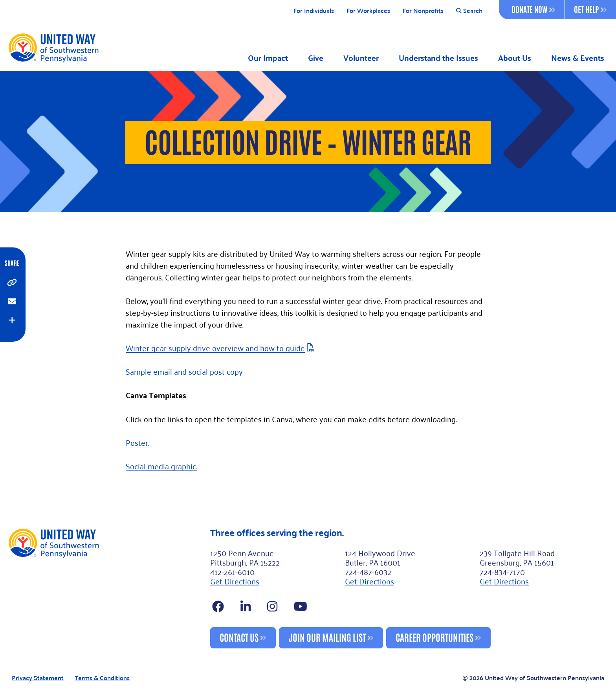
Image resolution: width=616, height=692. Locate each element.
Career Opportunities (434, 637)
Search (469, 11)
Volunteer (361, 58)
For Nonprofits (423, 11)
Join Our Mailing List (327, 637)
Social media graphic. (161, 466)
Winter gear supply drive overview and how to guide (215, 348)
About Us (515, 58)
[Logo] (53, 48)
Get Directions (235, 581)
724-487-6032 (368, 571)
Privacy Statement (38, 678)
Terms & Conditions (102, 678)
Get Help (590, 9)
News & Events (578, 58)
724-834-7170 (502, 571)
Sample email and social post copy (184, 371)
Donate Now (533, 9)
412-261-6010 (232, 571)
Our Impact (268, 58)
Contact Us (239, 637)
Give (316, 58)
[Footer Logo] (106, 588)
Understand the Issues (438, 58)
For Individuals (314, 11)
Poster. (137, 442)
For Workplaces (368, 11)
